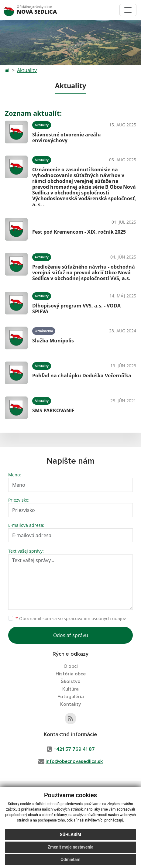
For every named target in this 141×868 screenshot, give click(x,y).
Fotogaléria (71, 697)
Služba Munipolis (53, 341)
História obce (71, 674)
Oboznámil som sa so (71, 618)
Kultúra (70, 689)
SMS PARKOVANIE (53, 410)
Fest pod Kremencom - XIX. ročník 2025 (79, 232)
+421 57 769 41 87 (74, 749)
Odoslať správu (71, 635)
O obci (71, 666)
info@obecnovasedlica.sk (74, 761)
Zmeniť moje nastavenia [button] (70, 847)
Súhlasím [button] (70, 835)
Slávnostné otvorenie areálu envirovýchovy (67, 137)
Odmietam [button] (70, 859)
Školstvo (71, 681)
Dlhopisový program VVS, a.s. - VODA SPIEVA (76, 309)
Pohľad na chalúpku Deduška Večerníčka (82, 376)
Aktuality (27, 70)
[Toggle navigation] (128, 10)
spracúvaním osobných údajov (95, 618)
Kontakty (70, 704)
